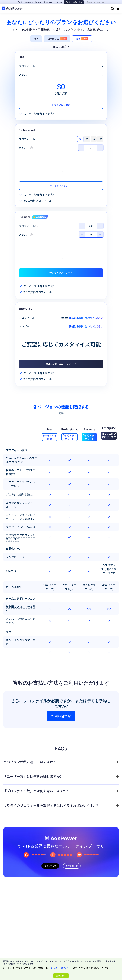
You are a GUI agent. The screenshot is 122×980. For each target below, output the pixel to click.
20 (87, 139)
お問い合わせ (61, 716)
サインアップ (50, 866)
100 (100, 139)
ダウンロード (72, 866)
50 (94, 139)
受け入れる (61, 976)
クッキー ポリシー (61, 968)
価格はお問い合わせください (61, 364)
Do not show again (96, 2)
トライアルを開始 (61, 105)
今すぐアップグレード (61, 186)
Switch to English (74, 2)
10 (80, 139)
